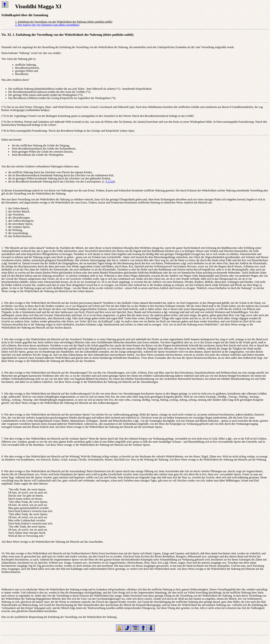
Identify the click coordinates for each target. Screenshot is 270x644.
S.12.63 (110, 182)
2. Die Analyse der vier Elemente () (47, 25)
